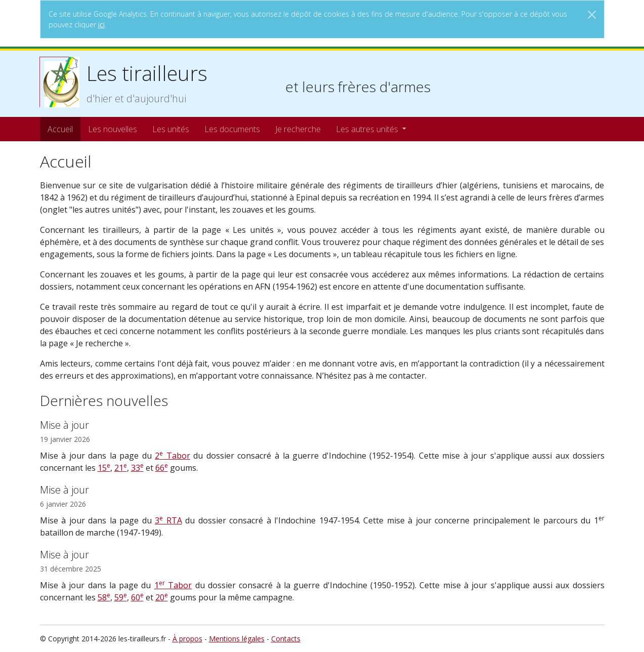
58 (104, 597)
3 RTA (168, 520)
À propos (187, 639)
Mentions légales (237, 639)
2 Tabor (173, 456)
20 (162, 597)
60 (137, 597)
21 (121, 468)
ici (101, 25)
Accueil (60, 129)
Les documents (232, 129)
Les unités (171, 129)
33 (137, 468)
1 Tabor (173, 585)
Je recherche (298, 129)
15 (104, 468)
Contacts (286, 639)
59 (121, 597)
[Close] (592, 15)
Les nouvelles (113, 129)
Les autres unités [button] (368, 129)
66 (162, 468)
